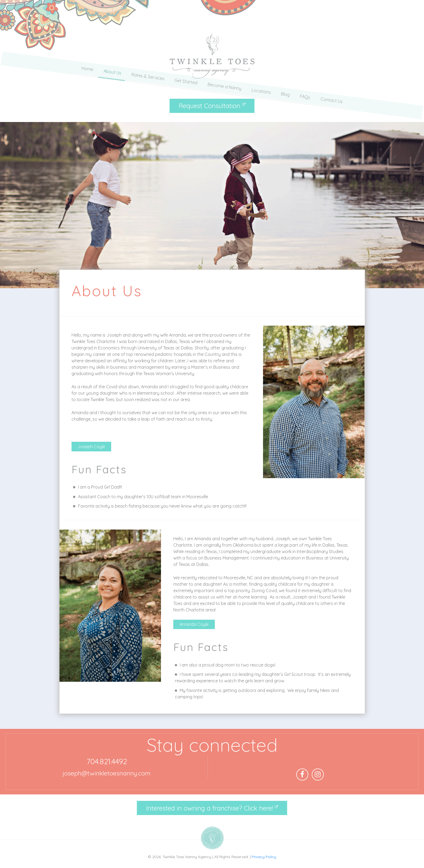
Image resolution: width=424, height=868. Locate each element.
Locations (262, 85)
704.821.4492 (107, 761)
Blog (286, 85)
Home (86, 85)
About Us (112, 85)
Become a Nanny (225, 85)
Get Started (186, 85)
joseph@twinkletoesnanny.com (107, 773)
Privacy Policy (264, 857)
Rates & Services (147, 85)
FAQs (306, 85)
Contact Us (333, 85)
